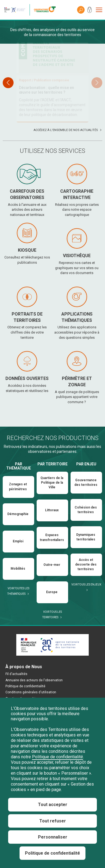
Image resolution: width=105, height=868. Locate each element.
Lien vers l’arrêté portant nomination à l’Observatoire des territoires (49, 150)
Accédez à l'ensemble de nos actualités (66, 177)
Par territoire (52, 511)
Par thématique (19, 513)
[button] (97, 106)
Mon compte (90, 11)
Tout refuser (53, 821)
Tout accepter (53, 805)
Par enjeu (86, 511)
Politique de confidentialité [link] (52, 853)
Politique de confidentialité (58, 757)
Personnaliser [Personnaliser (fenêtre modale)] (53, 837)
